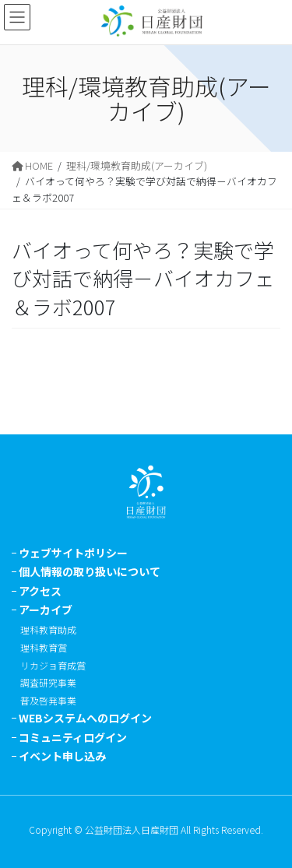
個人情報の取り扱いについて (90, 571)
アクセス (40, 591)
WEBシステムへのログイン (85, 718)
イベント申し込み (62, 756)
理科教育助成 (48, 629)
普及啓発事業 (48, 700)
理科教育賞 (44, 647)
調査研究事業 (48, 682)
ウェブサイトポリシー (73, 553)
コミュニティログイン (73, 737)
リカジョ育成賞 (53, 665)
